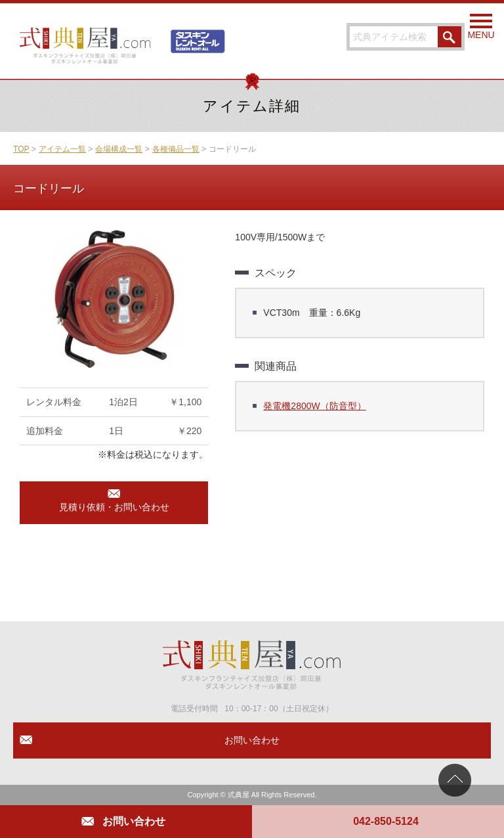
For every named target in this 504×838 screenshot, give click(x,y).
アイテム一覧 (62, 149)
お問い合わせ (134, 821)
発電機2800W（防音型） (314, 406)
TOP (21, 149)
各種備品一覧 (176, 149)
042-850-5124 (386, 821)
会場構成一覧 (119, 149)
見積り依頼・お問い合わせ (114, 507)
